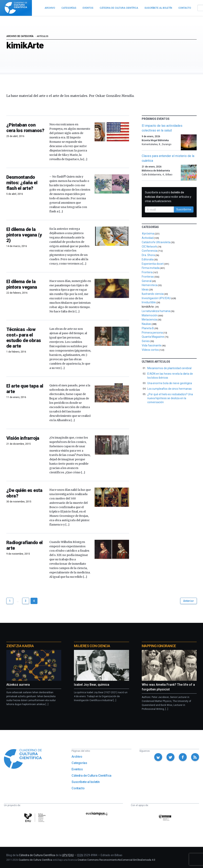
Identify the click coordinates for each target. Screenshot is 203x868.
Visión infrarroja (23, 438)
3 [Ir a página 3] (26, 601)
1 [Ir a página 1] (10, 601)
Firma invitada (151, 268)
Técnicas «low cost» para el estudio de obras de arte (24, 338)
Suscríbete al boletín (86, 782)
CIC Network (149, 247)
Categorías (79, 763)
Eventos (77, 769)
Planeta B (148, 328)
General (147, 281)
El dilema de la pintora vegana (22, 284)
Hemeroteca (150, 285)
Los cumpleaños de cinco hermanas (169, 389)
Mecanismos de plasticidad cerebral (169, 368)
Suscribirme (184, 209)
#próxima (148, 234)
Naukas (146, 324)
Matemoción (150, 315)
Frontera (147, 272)
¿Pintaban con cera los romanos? (25, 128)
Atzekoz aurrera (18, 685)
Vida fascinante (152, 345)
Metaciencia (149, 320)
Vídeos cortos (150, 350)
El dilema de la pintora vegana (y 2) (24, 235)
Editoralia (148, 259)
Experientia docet (153, 264)
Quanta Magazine (153, 337)
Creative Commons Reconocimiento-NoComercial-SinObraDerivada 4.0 (116, 860)
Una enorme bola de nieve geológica (170, 383)
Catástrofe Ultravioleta (156, 242)
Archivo (77, 757)
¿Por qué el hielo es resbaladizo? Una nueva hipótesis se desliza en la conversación (170, 398)
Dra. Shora (148, 255)
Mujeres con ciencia (92, 646)
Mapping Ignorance (159, 646)
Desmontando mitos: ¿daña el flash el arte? (22, 183)
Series (146, 341)
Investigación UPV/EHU (156, 298)
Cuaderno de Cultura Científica (35, 860)
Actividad (148, 238)
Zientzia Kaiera (20, 646)
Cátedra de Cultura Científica (91, 776)
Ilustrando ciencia (153, 294)
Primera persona (152, 333)
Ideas (145, 289)
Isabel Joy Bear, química (92, 685)
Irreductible (149, 302)
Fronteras (148, 277)
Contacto (78, 788)
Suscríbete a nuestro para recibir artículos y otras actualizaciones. (168, 197)
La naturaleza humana (156, 311)
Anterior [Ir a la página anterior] (189, 601)
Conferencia (149, 251)
